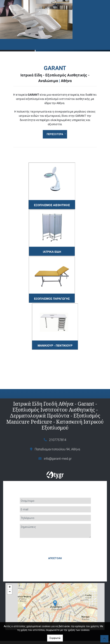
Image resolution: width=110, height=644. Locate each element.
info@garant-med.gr (58, 459)
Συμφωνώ (55, 638)
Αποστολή (55, 546)
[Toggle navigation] (5, 45)
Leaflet (9, 614)
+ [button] (10, 575)
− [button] (10, 580)
